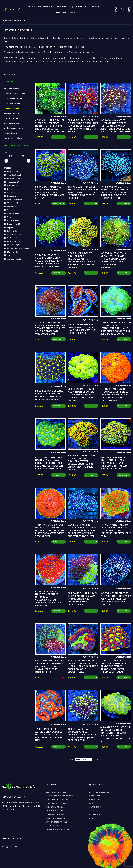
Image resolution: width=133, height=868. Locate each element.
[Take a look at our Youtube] (12, 847)
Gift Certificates (10, 133)
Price (18, 152)
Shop (32, 7)
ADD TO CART (59, 137)
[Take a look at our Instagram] (7, 847)
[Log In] (129, 10)
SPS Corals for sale (56, 811)
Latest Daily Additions (13, 138)
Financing (61, 12)
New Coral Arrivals (11, 89)
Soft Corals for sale (56, 818)
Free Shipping (45, 7)
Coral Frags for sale (56, 803)
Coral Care (82, 7)
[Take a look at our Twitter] (16, 847)
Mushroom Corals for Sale (14, 128)
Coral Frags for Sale (12, 103)
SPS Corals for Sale (11, 113)
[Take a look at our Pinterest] (20, 847)
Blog (72, 12)
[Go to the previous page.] (71, 760)
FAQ (71, 7)
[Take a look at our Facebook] (3, 847)
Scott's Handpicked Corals (14, 94)
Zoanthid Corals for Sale (14, 118)
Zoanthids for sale (56, 814)
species (18, 168)
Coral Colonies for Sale (13, 98)
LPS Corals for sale (56, 807)
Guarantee (61, 7)
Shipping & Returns (99, 792)
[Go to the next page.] (96, 760)
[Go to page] (83, 759)
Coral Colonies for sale (58, 800)
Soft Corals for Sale (12, 123)
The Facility (97, 7)
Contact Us (95, 800)
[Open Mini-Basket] (123, 10)
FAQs (92, 803)
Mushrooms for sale (56, 822)
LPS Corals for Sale (12, 108)
